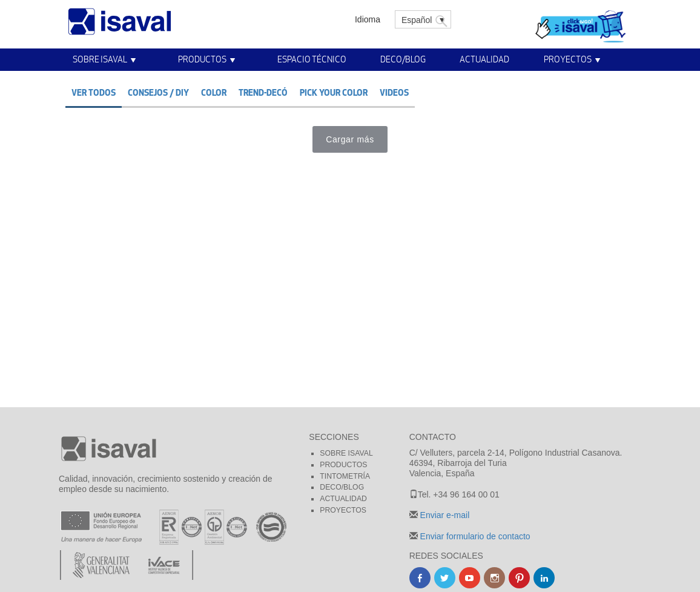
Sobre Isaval (100, 59)
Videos (394, 92)
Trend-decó (263, 92)
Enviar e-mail (444, 515)
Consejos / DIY (158, 92)
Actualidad (484, 59)
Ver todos (94, 92)
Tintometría (345, 476)
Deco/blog (342, 487)
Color (214, 92)
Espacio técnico (312, 59)
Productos (202, 59)
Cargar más (350, 139)
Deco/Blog (403, 59)
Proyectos (568, 59)
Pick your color (334, 92)
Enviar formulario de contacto (474, 536)
